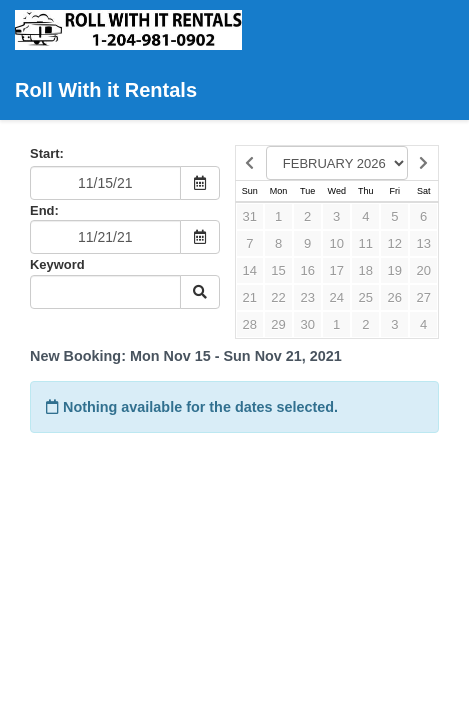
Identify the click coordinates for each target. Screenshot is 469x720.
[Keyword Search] (105, 292)
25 (366, 297)
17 (336, 270)
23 (307, 297)
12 (395, 243)
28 (250, 324)
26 (395, 297)
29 (278, 324)
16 (307, 270)
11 (366, 243)
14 (250, 270)
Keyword (57, 264)
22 (278, 297)
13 (423, 243)
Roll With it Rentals (131, 55)
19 (395, 270)
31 (250, 216)
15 (278, 270)
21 (250, 297)
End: (44, 210)
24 (336, 297)
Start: (47, 153)
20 (423, 270)
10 (336, 243)
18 (366, 270)
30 (307, 324)
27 (423, 297)
